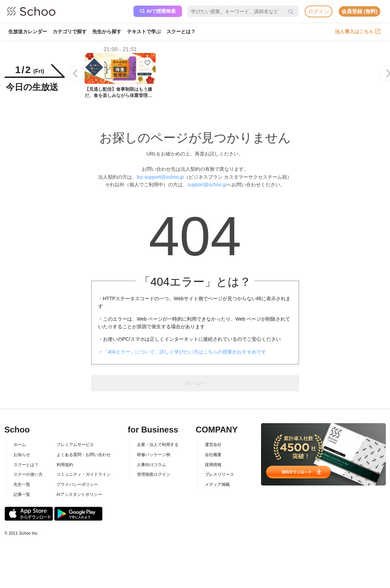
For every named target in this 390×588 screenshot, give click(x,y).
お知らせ (22, 455)
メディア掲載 (217, 484)
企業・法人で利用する (158, 445)
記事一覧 (22, 495)
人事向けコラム (151, 465)
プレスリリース (219, 474)
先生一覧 (22, 484)
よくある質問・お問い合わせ (84, 455)
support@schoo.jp (207, 185)
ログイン (319, 11)
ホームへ (195, 383)
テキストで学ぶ (144, 32)
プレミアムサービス (75, 445)
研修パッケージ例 (154, 455)
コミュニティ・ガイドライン (84, 474)
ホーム (20, 445)
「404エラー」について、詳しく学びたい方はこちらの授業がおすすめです (185, 352)
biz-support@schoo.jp (161, 177)
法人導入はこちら (358, 32)
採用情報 (213, 465)
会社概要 (213, 455)
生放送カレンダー (28, 32)
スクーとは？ (181, 32)
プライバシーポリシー (77, 484)
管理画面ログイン (154, 474)
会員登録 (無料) (359, 11)
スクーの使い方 (28, 474)
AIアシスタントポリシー (79, 495)
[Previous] (76, 73)
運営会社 (213, 445)
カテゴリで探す (70, 32)
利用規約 (65, 465)
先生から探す (107, 32)
